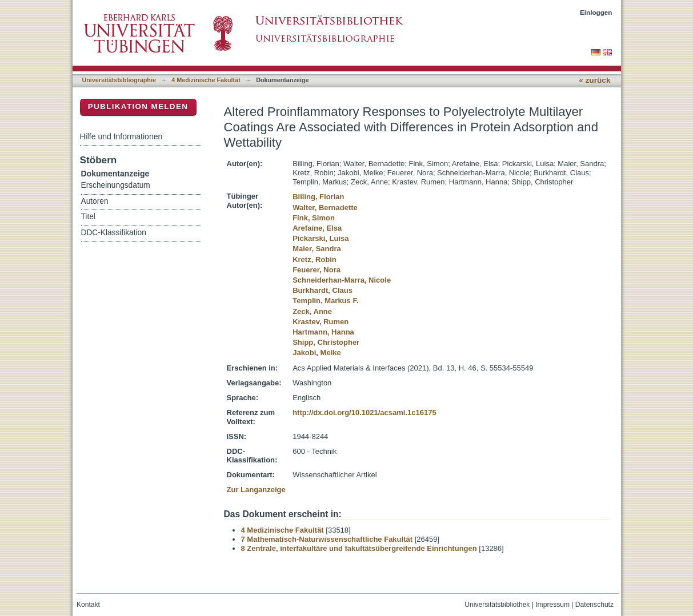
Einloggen (596, 12)
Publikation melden (138, 106)
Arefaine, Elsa (317, 228)
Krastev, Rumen (321, 322)
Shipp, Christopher (326, 342)
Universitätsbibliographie (119, 80)
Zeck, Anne (312, 311)
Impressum (552, 605)
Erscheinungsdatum (116, 185)
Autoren (95, 201)
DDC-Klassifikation (114, 233)
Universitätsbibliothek (497, 605)
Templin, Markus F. (325, 301)
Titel (88, 217)
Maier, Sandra (317, 249)
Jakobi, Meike (317, 353)
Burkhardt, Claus (323, 290)
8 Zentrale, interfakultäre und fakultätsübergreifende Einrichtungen (359, 548)
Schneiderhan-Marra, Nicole (342, 280)
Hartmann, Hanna (323, 332)
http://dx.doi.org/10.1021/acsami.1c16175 (364, 412)
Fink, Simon (314, 218)
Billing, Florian (318, 197)
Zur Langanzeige (256, 490)
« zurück (594, 80)
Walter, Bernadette (325, 208)
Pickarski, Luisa (321, 238)
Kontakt (88, 605)
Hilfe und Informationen (121, 136)
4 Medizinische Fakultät (206, 80)
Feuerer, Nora (317, 270)
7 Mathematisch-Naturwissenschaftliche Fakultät (327, 539)
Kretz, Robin (315, 259)
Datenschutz (594, 605)
